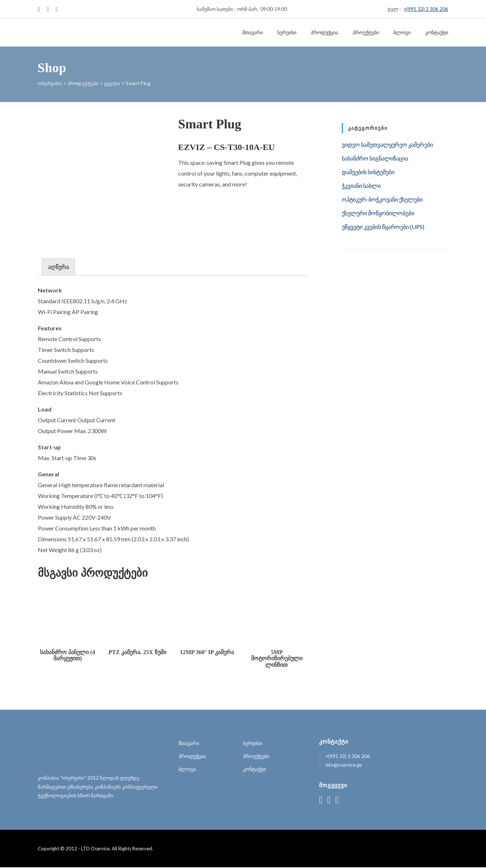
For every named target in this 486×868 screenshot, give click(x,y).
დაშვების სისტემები (368, 172)
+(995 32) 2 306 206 (426, 9)
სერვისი (287, 32)
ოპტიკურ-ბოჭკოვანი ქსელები (382, 199)
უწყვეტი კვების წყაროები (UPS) (383, 227)
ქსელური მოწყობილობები (378, 213)
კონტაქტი (437, 32)
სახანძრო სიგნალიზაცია (375, 158)
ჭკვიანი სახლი (361, 186)
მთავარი (253, 32)
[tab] (58, 267)
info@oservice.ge (344, 766)
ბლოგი (402, 32)
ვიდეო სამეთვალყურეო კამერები (387, 144)
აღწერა (58, 267)
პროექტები (366, 32)
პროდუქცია (324, 32)
